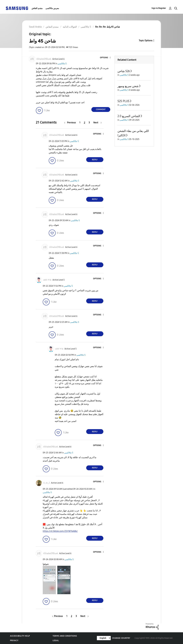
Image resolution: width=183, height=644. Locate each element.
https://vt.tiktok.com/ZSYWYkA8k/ (60, 531)
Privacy (14, 641)
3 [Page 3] (89, 123)
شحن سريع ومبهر (128, 86)
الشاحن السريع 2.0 (129, 116)
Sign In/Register (159, 8)
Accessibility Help (20, 636)
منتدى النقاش (37, 8)
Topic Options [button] (146, 40)
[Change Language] (104, 638)
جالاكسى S (62, 64)
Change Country (121, 638)
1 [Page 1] (80, 123)
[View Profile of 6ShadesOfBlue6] (44, 59)
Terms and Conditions (65, 636)
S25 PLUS (123, 101)
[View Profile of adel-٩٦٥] (47, 280)
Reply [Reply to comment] (95, 160)
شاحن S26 (124, 71)
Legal (56, 641)
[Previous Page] (71, 123)
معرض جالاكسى (52, 8)
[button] (105, 58)
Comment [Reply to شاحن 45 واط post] (101, 109)
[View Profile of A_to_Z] (47, 483)
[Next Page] (97, 123)
